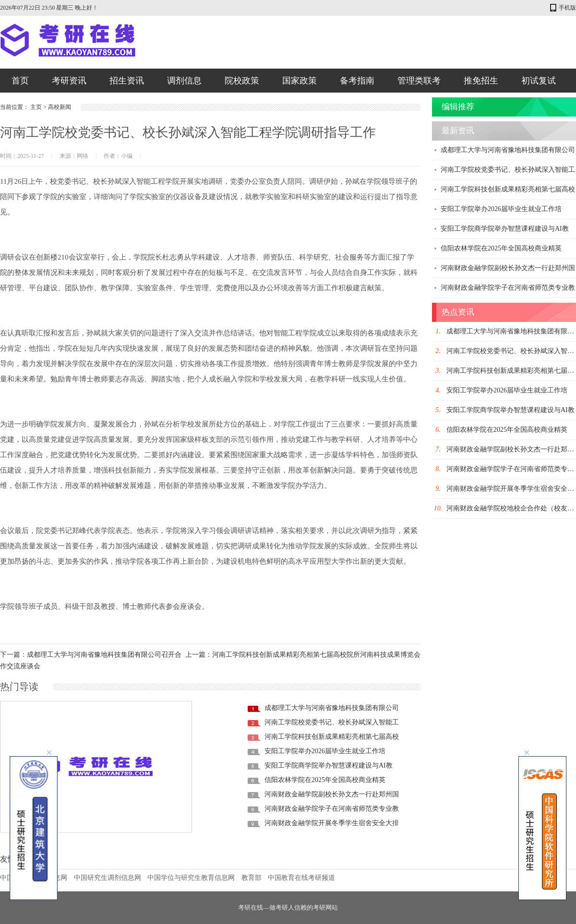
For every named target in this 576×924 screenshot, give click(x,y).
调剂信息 (184, 81)
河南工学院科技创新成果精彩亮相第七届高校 (332, 737)
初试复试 (539, 81)
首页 (20, 81)
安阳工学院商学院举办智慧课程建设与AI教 (329, 765)
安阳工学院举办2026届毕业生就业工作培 (325, 751)
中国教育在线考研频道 (301, 878)
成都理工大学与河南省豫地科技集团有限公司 (332, 708)
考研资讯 (69, 81)
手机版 (567, 8)
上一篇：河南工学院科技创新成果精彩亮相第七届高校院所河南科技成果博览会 (303, 655)
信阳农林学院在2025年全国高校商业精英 (325, 780)
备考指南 (357, 81)
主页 (36, 107)
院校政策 (242, 81)
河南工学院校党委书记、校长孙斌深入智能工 (332, 722)
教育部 (252, 878)
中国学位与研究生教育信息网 (191, 878)
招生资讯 (127, 81)
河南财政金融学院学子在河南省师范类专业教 (332, 809)
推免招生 (481, 81)
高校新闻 (60, 107)
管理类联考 (419, 81)
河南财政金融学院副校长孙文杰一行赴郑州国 (332, 794)
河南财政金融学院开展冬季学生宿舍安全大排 (332, 823)
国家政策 (300, 81)
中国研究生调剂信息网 (108, 878)
